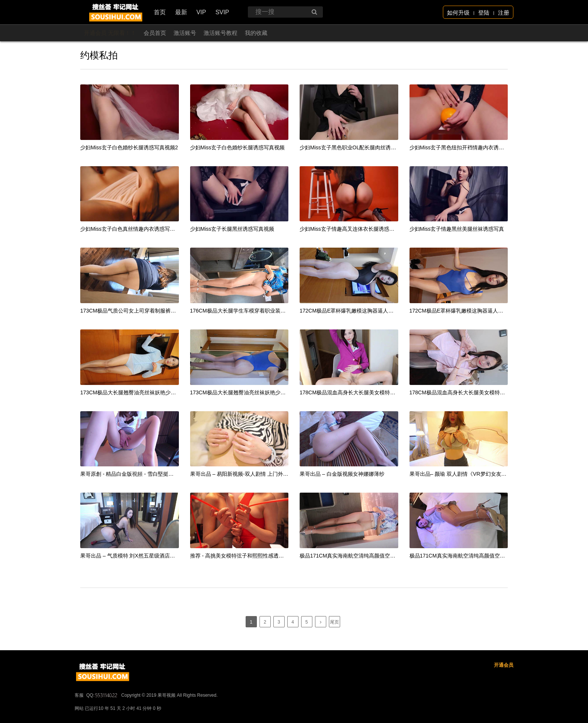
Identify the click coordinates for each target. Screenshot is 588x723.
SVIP (222, 12)
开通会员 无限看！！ (110, 33)
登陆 (484, 13)
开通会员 (504, 688)
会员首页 (155, 33)
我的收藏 (256, 33)
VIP (201, 12)
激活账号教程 (220, 33)
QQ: (102, 718)
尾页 (334, 622)
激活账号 (185, 33)
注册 (504, 13)
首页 (160, 12)
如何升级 (458, 13)
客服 (79, 718)
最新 (181, 12)
